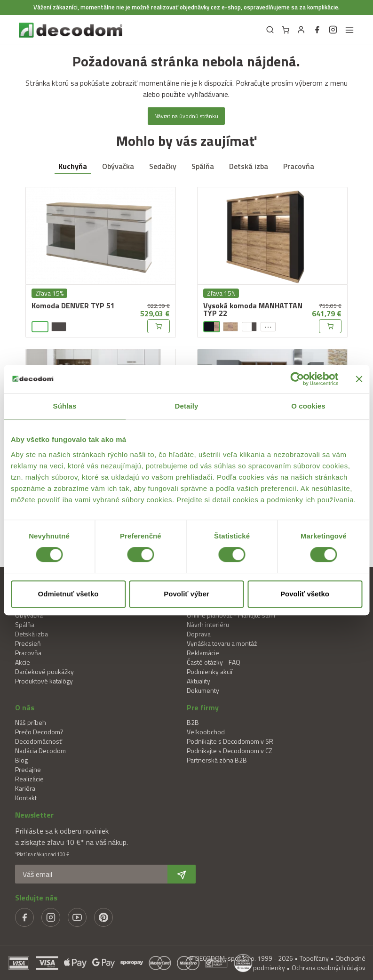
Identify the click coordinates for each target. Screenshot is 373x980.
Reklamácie (203, 653)
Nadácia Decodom (40, 751)
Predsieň (28, 643)
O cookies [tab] (308, 406)
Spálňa (203, 166)
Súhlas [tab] (65, 406)
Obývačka (118, 166)
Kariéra (25, 788)
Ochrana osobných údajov (329, 968)
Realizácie (29, 779)
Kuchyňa (73, 166)
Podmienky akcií (210, 671)
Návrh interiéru (208, 624)
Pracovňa (299, 166)
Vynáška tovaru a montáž (222, 643)
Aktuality (198, 681)
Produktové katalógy (44, 681)
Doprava (199, 634)
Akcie (23, 662)
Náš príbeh (31, 722)
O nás (25, 707)
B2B (193, 722)
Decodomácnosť (39, 741)
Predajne (28, 769)
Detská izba (249, 166)
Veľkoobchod (206, 732)
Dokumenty (203, 690)
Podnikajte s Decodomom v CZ (230, 751)
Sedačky (163, 166)
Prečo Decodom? (39, 732)
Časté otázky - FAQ (214, 662)
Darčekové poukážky (44, 671)
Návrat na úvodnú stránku (186, 116)
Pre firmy (203, 707)
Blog (21, 760)
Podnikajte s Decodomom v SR (230, 741)
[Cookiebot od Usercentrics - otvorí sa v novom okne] (297, 379)
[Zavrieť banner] (359, 379)
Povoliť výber (186, 594)
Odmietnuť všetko (68, 594)
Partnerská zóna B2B (217, 760)
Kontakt (26, 798)
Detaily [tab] (187, 406)
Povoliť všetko (305, 594)
